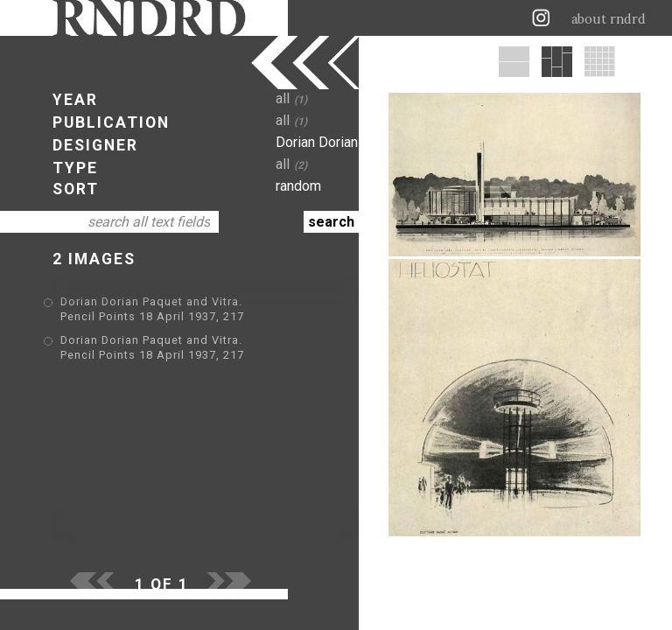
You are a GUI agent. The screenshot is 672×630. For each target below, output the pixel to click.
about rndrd (609, 19)
